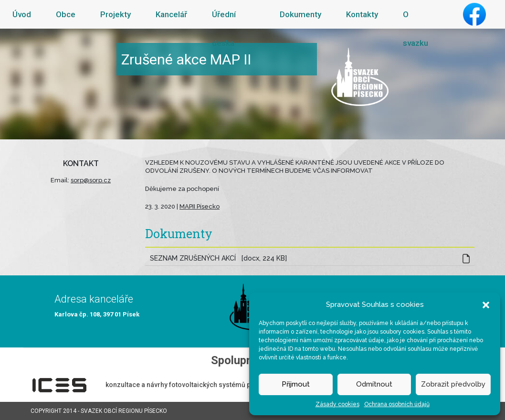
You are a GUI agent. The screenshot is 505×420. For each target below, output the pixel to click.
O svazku (416, 29)
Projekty (116, 14)
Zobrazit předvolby (453, 384)
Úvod (22, 14)
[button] (486, 304)
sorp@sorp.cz (91, 180)
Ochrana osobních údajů (397, 404)
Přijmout (296, 384)
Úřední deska (224, 29)
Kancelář (171, 14)
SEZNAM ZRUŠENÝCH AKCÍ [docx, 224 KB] (218, 258)
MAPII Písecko (200, 206)
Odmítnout (374, 384)
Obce (66, 14)
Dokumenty (300, 14)
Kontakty (362, 14)
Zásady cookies (337, 404)
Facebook (474, 14)
